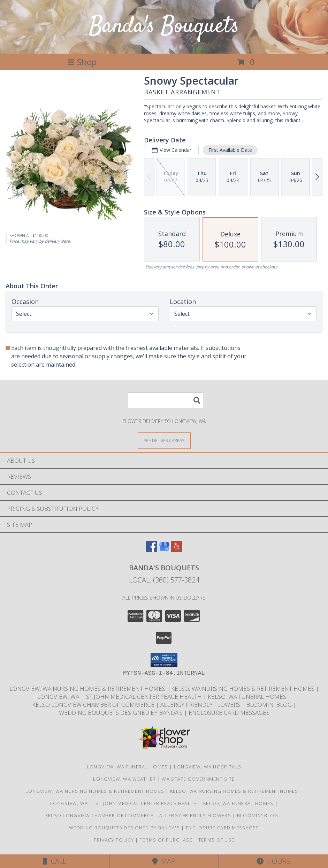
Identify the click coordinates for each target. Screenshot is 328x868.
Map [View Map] (164, 861)
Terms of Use (216, 840)
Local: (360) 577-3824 (164, 580)
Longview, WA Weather (124, 779)
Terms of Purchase (166, 840)
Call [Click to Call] (55, 861)
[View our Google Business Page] (164, 550)
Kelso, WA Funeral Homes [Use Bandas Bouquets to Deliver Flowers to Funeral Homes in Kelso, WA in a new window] (248, 697)
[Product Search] (166, 400)
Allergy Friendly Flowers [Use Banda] (201, 705)
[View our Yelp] (177, 550)
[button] (164, 660)
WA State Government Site (198, 779)
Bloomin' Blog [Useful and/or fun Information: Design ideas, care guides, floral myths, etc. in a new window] (270, 705)
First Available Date (230, 150)
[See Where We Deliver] (164, 440)
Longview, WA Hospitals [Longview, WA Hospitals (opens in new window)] (208, 767)
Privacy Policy (114, 840)
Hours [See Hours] (273, 861)
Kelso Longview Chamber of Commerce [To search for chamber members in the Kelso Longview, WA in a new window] (94, 705)
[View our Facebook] (152, 550)
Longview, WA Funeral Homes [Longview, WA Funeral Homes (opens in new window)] (127, 767)
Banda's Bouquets (164, 27)
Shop (82, 62)
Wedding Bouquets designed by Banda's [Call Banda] (121, 713)
